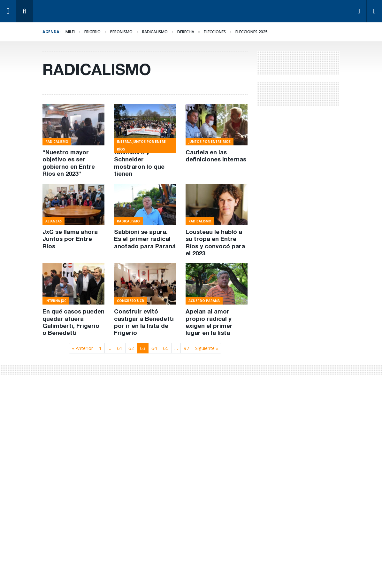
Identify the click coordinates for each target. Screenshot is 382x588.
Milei (70, 32)
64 (154, 348)
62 (131, 348)
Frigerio (92, 32)
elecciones (215, 32)
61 (120, 348)
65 (166, 348)
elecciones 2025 (251, 32)
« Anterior (83, 348)
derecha (186, 32)
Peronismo (121, 32)
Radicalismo (155, 32)
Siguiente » (207, 348)
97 (187, 348)
